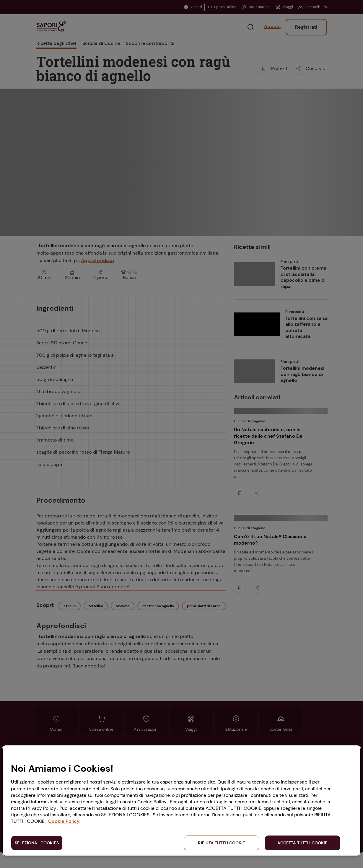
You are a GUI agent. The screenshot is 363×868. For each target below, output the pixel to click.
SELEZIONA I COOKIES (37, 843)
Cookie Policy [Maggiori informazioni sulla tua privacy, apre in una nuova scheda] (64, 821)
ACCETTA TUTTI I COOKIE (302, 843)
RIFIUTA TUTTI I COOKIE (221, 843)
